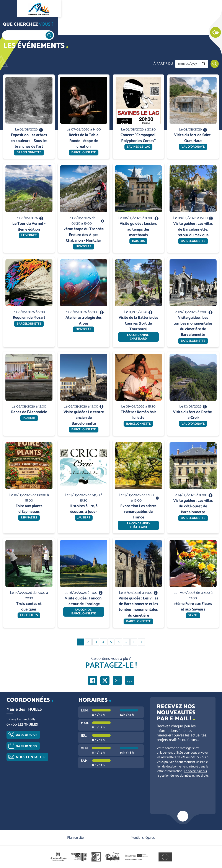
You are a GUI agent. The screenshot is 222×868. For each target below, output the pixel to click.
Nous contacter (31, 757)
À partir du (163, 64)
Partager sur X (105, 680)
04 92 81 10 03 (27, 735)
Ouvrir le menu (9, 9)
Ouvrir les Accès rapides (215, 33)
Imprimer (130, 680)
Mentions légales (143, 838)
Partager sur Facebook (93, 680)
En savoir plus (29, 75)
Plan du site (75, 838)
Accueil (12, 26)
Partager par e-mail (117, 680)
